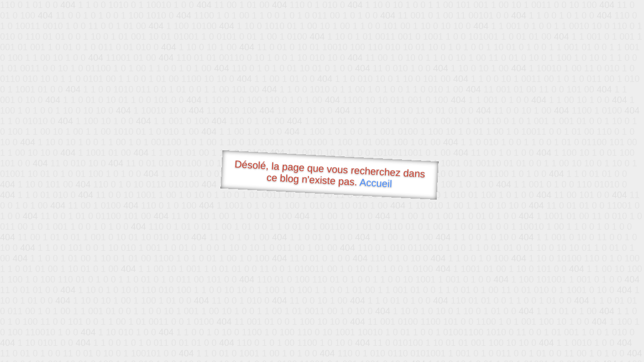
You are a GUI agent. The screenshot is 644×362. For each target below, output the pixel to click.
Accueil (376, 183)
